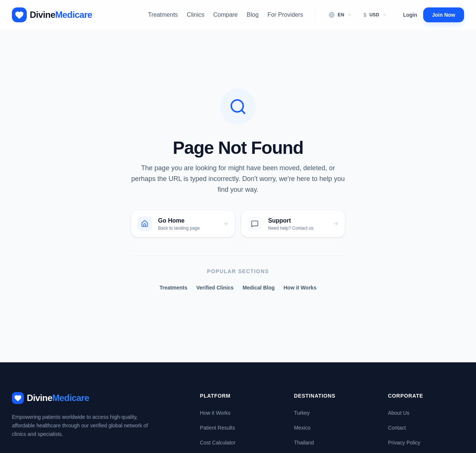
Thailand (304, 443)
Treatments (163, 15)
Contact (397, 428)
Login (410, 15)
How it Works (300, 288)
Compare (225, 15)
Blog (253, 15)
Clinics (195, 15)
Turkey (302, 413)
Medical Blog (258, 288)
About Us (399, 413)
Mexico (302, 428)
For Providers (285, 15)
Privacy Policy (404, 443)
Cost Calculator (218, 443)
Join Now (444, 15)
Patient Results (218, 428)
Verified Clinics (215, 288)
